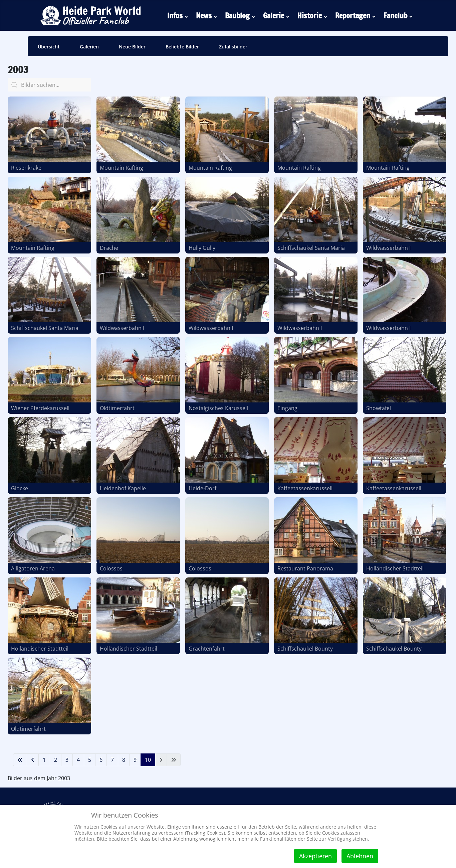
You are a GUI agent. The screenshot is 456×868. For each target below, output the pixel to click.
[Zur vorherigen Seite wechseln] (33, 760)
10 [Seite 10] (148, 760)
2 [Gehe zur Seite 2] (56, 760)
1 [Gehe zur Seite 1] (44, 760)
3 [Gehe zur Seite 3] (67, 760)
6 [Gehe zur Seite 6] (101, 760)
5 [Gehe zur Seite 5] (90, 760)
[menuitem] (178, 15)
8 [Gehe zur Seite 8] (124, 760)
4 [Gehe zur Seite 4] (78, 760)
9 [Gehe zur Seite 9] (135, 760)
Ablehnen (360, 856)
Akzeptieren (315, 856)
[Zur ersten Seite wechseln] (20, 760)
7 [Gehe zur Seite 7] (112, 760)
